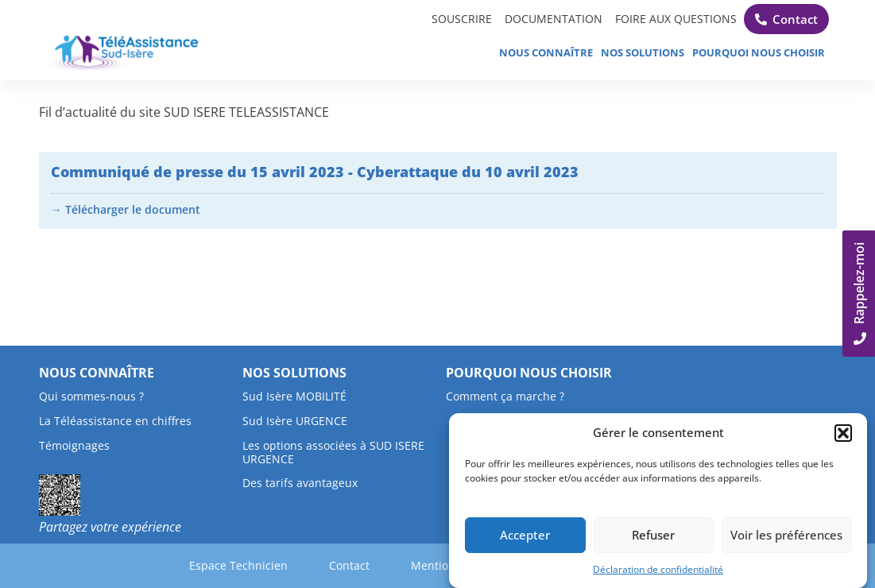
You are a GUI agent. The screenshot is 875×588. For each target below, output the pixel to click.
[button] (843, 434)
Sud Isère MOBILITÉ (294, 396)
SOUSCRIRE (445, 19)
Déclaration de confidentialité (658, 570)
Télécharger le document (133, 209)
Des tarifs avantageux (300, 483)
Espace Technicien (274, 565)
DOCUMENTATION (542, 19)
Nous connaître (546, 52)
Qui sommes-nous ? (91, 396)
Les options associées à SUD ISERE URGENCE (333, 452)
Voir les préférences (786, 536)
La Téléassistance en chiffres (115, 421)
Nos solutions (643, 52)
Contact (361, 565)
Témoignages (74, 445)
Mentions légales (444, 565)
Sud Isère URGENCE (295, 421)
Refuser (653, 536)
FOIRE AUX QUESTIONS (672, 19)
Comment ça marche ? (505, 396)
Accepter (525, 536)
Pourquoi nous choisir (759, 52)
